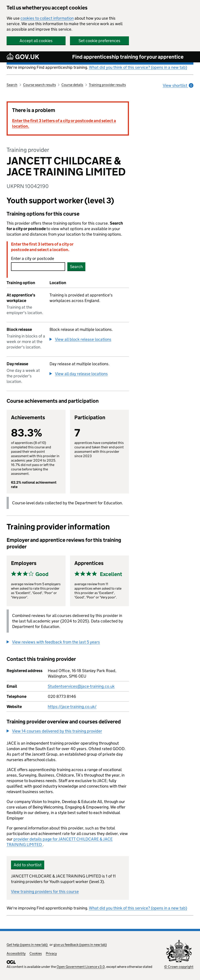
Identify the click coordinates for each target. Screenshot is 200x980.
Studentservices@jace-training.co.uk (81, 686)
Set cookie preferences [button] (99, 41)
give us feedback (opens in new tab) (80, 945)
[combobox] (38, 267)
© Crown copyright (179, 967)
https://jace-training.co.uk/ (72, 707)
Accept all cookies (36, 41)
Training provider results (107, 85)
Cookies (36, 953)
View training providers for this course (45, 892)
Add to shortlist (28, 865)
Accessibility (16, 953)
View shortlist (178, 85)
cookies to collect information (47, 18)
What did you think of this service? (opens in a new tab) (138, 67)
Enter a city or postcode (33, 258)
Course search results (39, 85)
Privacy (51, 953)
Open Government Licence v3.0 (81, 967)
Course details (72, 85)
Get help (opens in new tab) (27, 945)
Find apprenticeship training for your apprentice (128, 57)
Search (12, 85)
